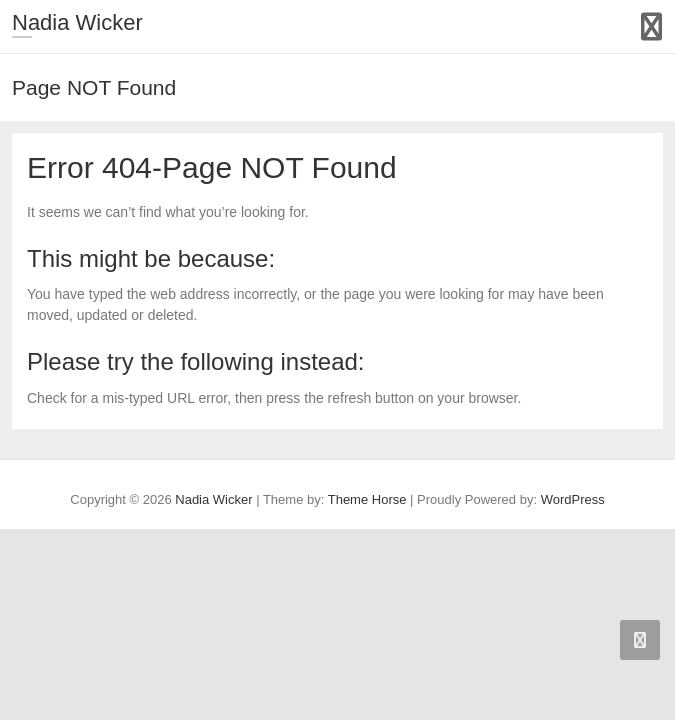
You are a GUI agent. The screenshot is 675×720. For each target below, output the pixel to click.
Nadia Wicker (77, 22)
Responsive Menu (651, 26)
